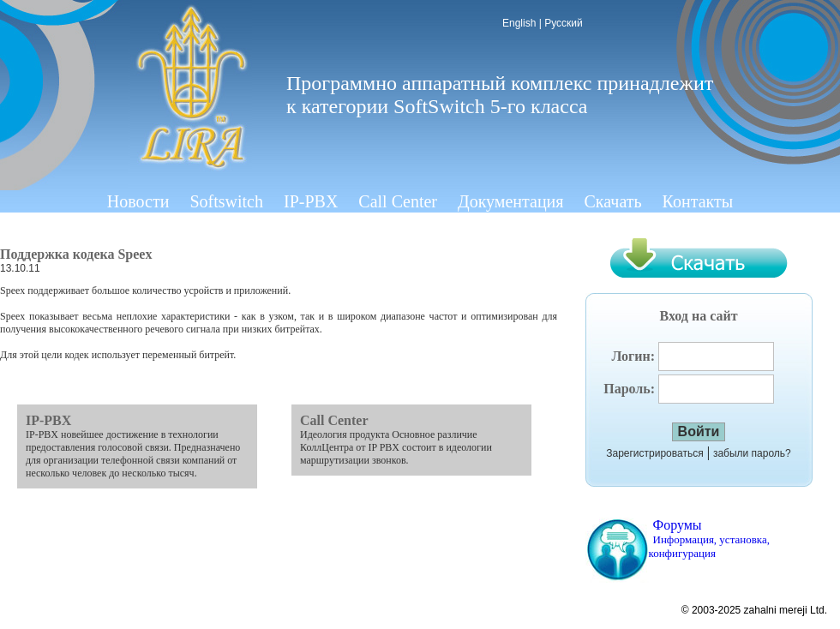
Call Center (398, 201)
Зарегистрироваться (654, 453)
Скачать (613, 201)
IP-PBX (311, 201)
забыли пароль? (752, 453)
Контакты (698, 201)
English (519, 23)
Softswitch (226, 201)
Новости (138, 201)
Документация (511, 201)
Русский (564, 23)
